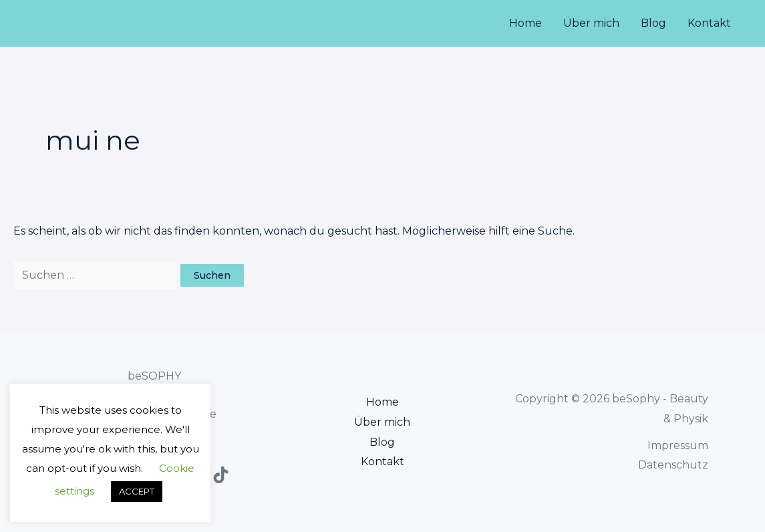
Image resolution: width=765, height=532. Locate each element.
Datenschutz (673, 465)
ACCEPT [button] (137, 491)
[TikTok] (221, 475)
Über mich (591, 23)
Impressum (678, 445)
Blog (653, 23)
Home (525, 23)
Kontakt (709, 23)
